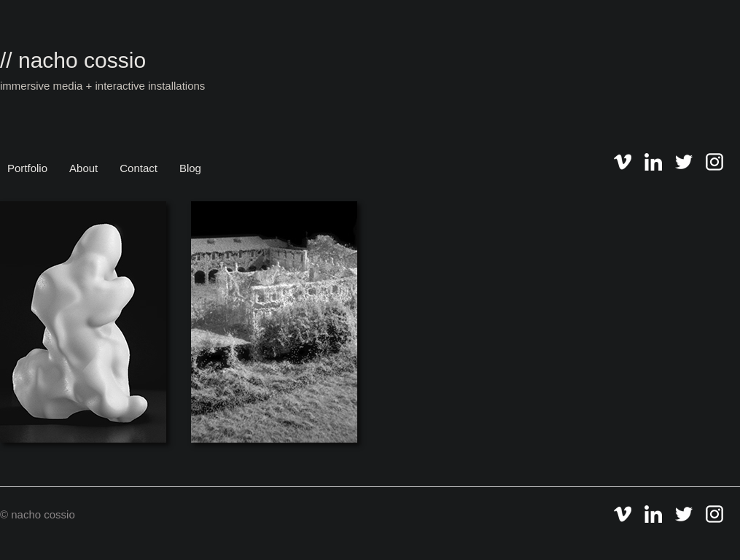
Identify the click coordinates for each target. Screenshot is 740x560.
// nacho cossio (73, 60)
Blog (190, 168)
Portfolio (27, 168)
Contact (139, 168)
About (83, 168)
